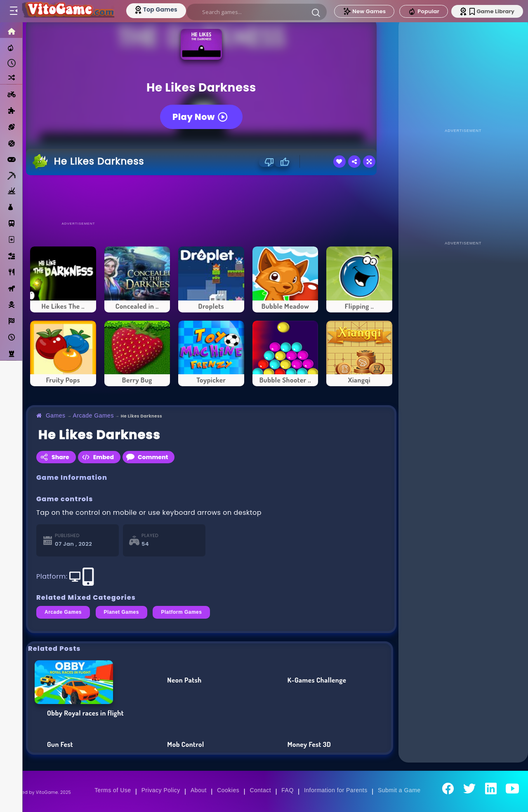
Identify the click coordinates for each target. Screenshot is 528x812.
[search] (257, 12)
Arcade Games (93, 415)
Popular (424, 12)
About (199, 790)
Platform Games (181, 612)
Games (56, 415)
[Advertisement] (211, 198)
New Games (364, 11)
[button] (316, 12)
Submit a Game (399, 790)
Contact (260, 790)
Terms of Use (113, 790)
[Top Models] (156, 9)
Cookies (228, 790)
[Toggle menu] (13, 11)
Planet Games (121, 612)
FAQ (288, 790)
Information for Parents (336, 790)
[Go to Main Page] (68, 11)
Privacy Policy (161, 790)
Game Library (492, 11)
